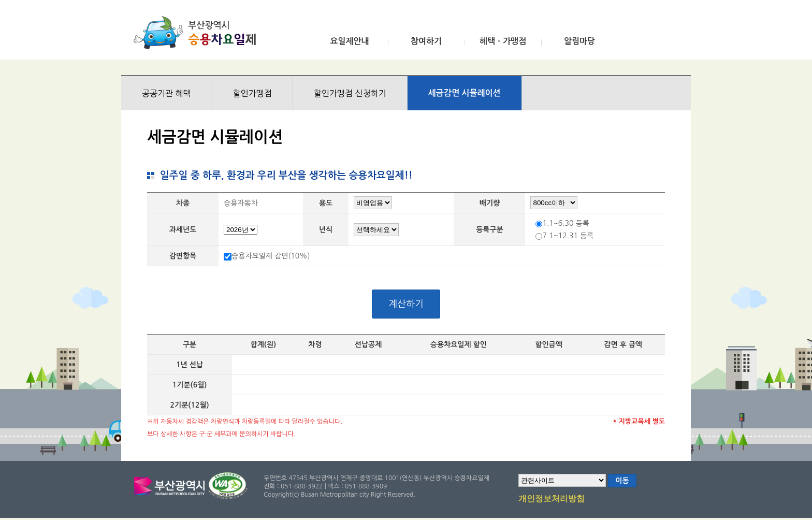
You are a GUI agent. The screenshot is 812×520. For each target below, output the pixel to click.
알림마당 (579, 41)
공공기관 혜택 (166, 93)
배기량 (490, 203)
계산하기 (406, 304)
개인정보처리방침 (552, 499)
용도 (326, 203)
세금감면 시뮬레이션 (465, 93)
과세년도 (183, 229)
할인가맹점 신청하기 (350, 93)
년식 (326, 229)
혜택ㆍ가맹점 (503, 41)
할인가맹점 (252, 93)
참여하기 (426, 41)
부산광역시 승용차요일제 (198, 33)
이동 (622, 481)
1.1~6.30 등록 (565, 223)
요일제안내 (349, 41)
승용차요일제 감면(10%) (271, 256)
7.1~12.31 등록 (568, 236)
